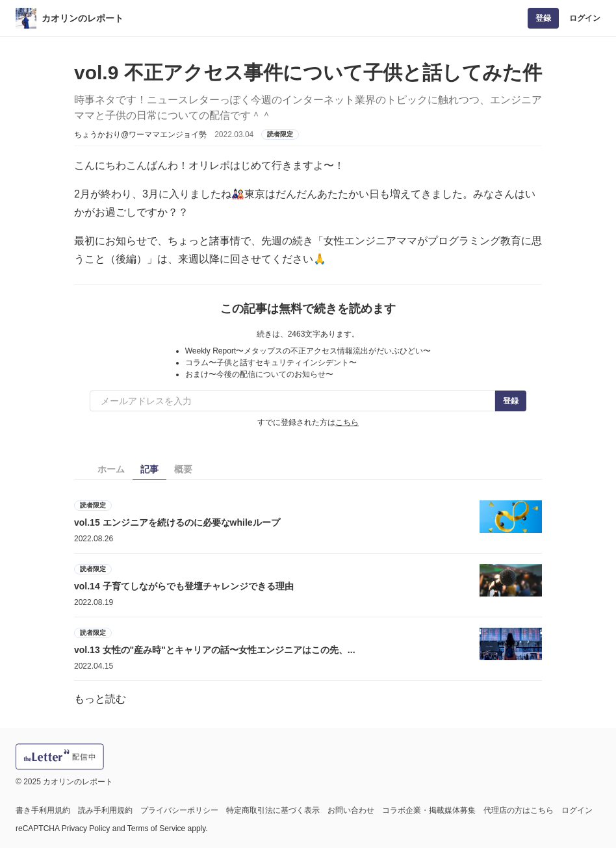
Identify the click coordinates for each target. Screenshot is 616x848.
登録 (543, 18)
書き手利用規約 (43, 810)
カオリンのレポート (83, 18)
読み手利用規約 (105, 810)
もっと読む (100, 699)
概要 (183, 469)
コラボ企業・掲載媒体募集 (429, 810)
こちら (347, 422)
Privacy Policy (86, 829)
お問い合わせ (351, 810)
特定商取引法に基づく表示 (273, 810)
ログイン (585, 18)
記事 (149, 469)
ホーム (111, 469)
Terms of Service (156, 829)
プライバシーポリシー (179, 810)
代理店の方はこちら (519, 810)
